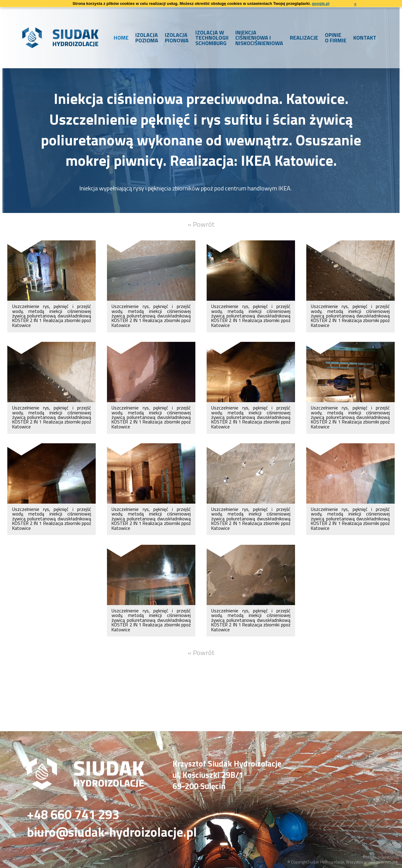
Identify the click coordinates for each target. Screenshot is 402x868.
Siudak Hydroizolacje (326, 862)
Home (121, 38)
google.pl (321, 4)
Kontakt (365, 38)
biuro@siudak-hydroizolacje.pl (112, 832)
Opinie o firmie (336, 38)
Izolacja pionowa (177, 38)
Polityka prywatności (381, 857)
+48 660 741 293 (73, 815)
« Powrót (201, 224)
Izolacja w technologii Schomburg (212, 38)
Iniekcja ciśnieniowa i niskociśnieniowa (259, 38)
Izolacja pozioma (147, 38)
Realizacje (304, 38)
